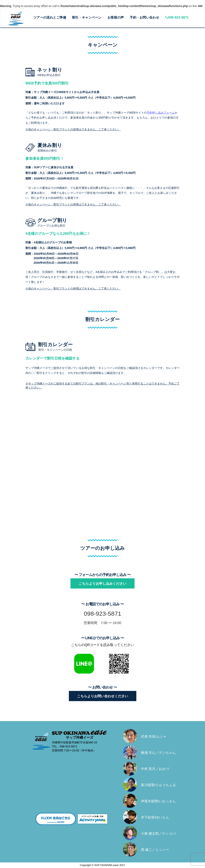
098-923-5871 (177, 17)
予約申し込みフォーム (161, 113)
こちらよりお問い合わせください (103, 696)
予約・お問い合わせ (144, 17)
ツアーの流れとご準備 (50, 17)
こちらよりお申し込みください (102, 584)
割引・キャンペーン (87, 17)
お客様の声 (116, 17)
